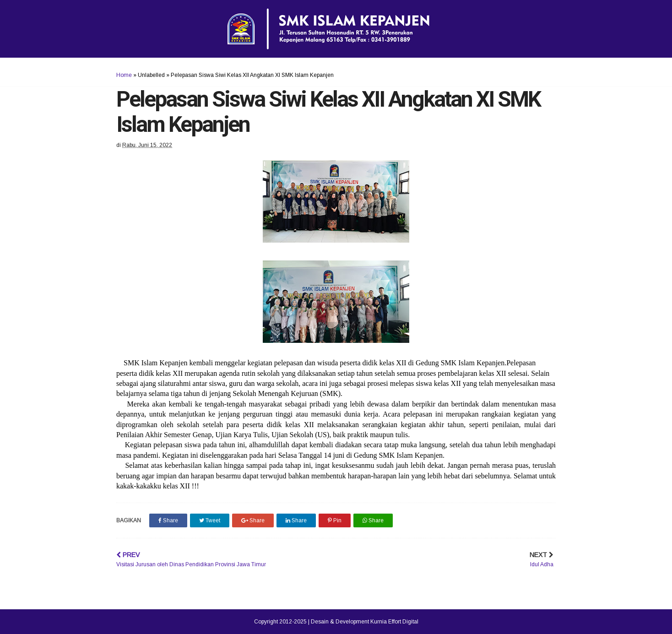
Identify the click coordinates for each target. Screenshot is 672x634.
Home (124, 75)
